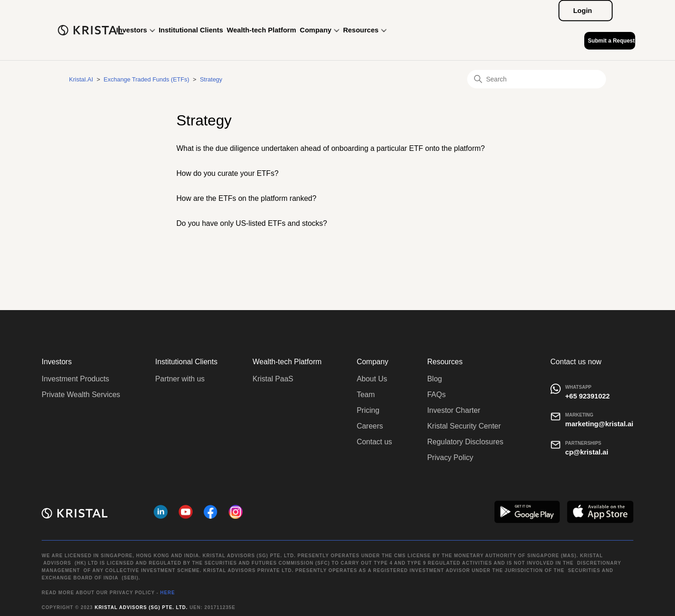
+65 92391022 (587, 396)
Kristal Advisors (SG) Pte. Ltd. (141, 607)
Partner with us (180, 379)
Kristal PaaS (273, 379)
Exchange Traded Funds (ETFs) (147, 79)
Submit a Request (611, 41)
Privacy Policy (450, 457)
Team (366, 395)
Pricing (368, 410)
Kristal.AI (81, 79)
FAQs (437, 395)
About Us (372, 379)
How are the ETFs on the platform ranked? (246, 198)
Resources (365, 30)
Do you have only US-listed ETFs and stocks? (252, 223)
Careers (370, 426)
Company (320, 30)
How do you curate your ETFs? (228, 173)
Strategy (211, 79)
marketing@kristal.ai (599, 424)
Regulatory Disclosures (466, 442)
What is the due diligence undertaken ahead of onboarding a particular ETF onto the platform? (331, 148)
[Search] (537, 79)
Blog (435, 379)
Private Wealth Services (81, 395)
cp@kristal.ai (587, 452)
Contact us (374, 442)
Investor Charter (454, 410)
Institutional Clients (191, 30)
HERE (168, 593)
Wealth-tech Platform (262, 30)
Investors (136, 30)
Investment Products (75, 379)
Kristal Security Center (464, 426)
